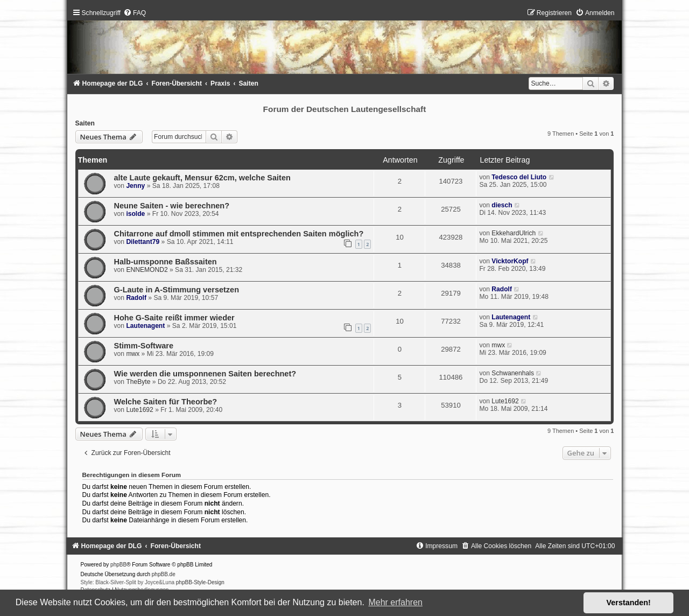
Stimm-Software (144, 346)
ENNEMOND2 (147, 270)
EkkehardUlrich (514, 233)
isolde (135, 214)
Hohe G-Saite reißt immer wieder (174, 318)
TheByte (138, 382)
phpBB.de (164, 574)
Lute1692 (139, 410)
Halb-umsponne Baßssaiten (166, 262)
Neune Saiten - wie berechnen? (172, 206)
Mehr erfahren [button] (395, 602)
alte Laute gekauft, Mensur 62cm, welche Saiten (202, 178)
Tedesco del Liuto (519, 177)
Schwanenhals (513, 373)
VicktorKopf (510, 261)
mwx (133, 354)
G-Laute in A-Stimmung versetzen (177, 290)
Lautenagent (145, 326)
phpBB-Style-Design (200, 582)
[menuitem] (135, 13)
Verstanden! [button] (629, 603)
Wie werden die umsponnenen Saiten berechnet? (205, 374)
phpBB (118, 565)
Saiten (85, 123)
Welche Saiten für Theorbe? (166, 402)
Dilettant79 (143, 242)
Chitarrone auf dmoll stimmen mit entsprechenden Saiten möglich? (239, 234)
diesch (502, 205)
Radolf (136, 298)
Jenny (135, 186)
